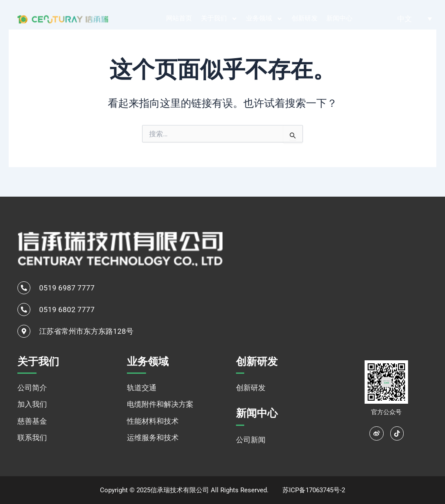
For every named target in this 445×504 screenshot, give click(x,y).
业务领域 (264, 19)
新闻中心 (339, 18)
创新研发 (305, 18)
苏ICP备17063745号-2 (314, 490)
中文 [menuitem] (405, 19)
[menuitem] (415, 19)
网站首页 (179, 18)
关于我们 (219, 19)
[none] (415, 19)
